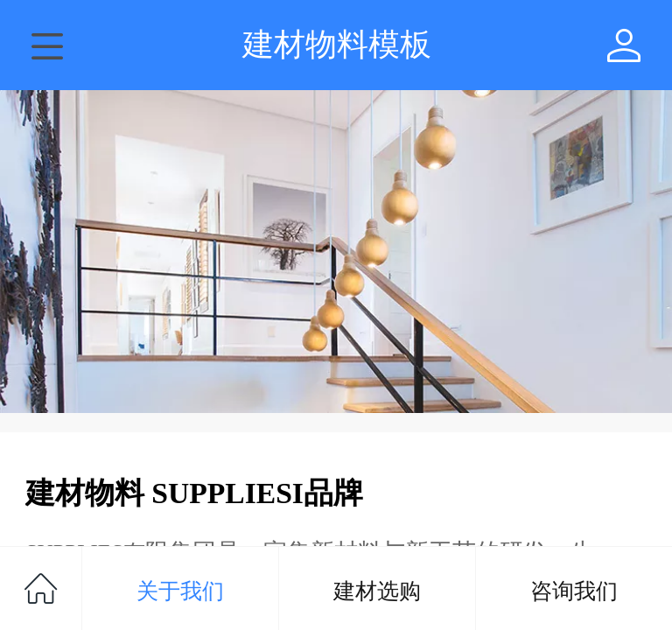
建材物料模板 (337, 44)
